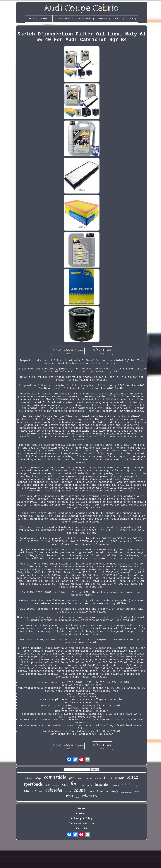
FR (85, 829)
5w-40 (89, 778)
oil (110, 778)
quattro (116, 785)
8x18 (48, 785)
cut (65, 784)
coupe (80, 790)
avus (41, 792)
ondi (91, 791)
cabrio (30, 790)
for (74, 784)
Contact (81, 814)
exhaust (29, 778)
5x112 (132, 778)
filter (72, 778)
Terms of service (81, 824)
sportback (33, 784)
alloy (38, 778)
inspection (102, 785)
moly (115, 791)
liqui (100, 791)
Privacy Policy (82, 819)
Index (81, 809)
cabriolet (54, 790)
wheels (90, 796)
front (100, 778)
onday (119, 778)
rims (70, 796)
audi (127, 784)
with (78, 797)
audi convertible (127, 792)
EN (78, 829)
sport (81, 778)
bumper (56, 785)
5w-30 (68, 792)
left (107, 792)
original (137, 786)
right (137, 792)
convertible (55, 777)
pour (90, 785)
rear (82, 785)
